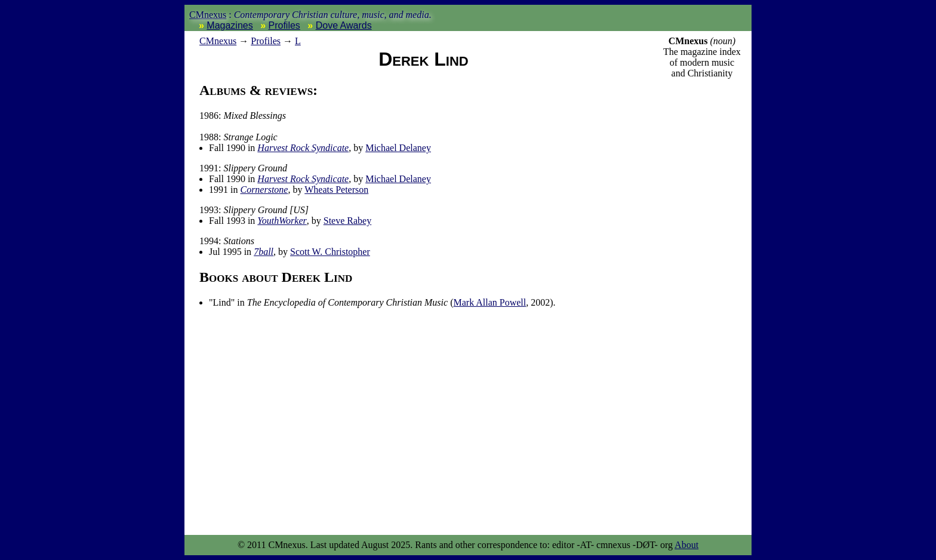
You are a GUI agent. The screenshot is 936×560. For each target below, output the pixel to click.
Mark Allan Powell (489, 302)
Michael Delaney (398, 148)
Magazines (230, 25)
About (686, 545)
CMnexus (208, 15)
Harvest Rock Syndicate (303, 148)
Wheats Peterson (336, 190)
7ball (264, 252)
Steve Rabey (347, 221)
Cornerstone (264, 190)
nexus (218, 41)
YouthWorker (282, 221)
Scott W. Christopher (330, 252)
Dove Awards (344, 25)
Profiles (284, 25)
